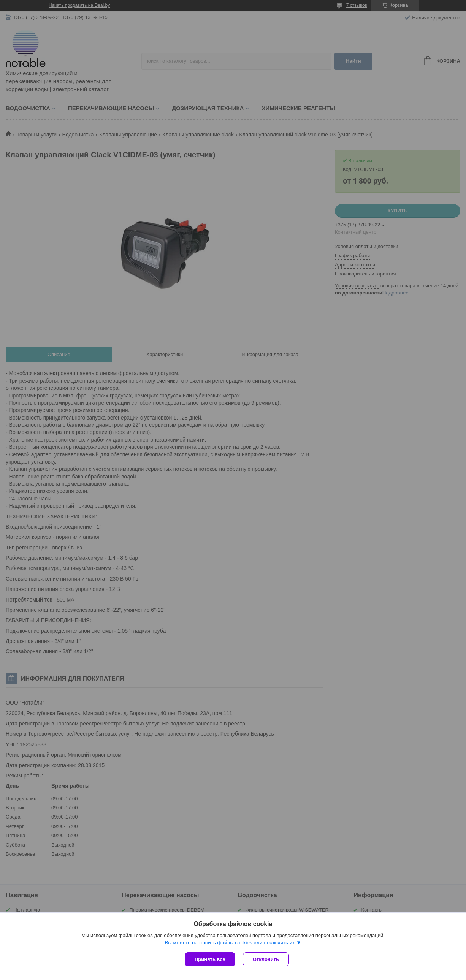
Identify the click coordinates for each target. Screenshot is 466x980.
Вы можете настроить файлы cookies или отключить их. (230, 943)
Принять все (210, 959)
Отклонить (266, 959)
